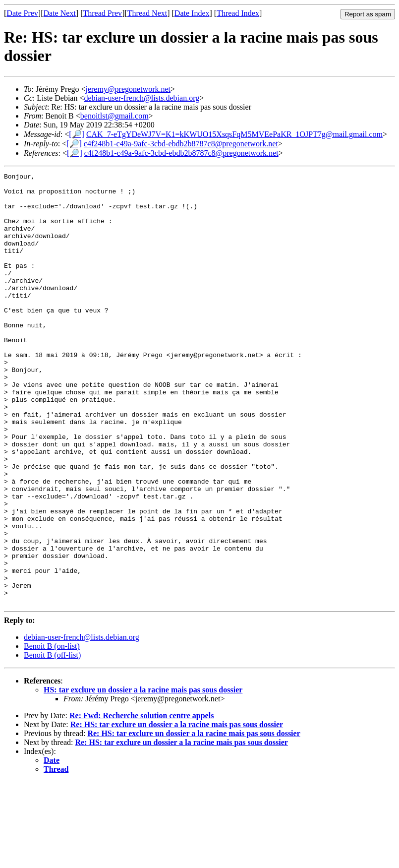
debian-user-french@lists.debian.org (142, 98)
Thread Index (238, 13)
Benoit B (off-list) (52, 741)
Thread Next (147, 13)
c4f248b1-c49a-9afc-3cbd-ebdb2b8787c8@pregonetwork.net (181, 144)
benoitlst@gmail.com (114, 116)
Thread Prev (102, 13)
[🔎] (77, 134)
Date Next (60, 13)
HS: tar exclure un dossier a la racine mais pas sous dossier (143, 776)
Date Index (192, 13)
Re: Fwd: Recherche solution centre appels (142, 802)
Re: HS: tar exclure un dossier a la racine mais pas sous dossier (177, 811)
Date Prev (22, 13)
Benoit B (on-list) (52, 732)
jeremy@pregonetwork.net (128, 89)
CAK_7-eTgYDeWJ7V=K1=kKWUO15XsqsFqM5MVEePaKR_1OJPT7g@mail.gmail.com (234, 134)
